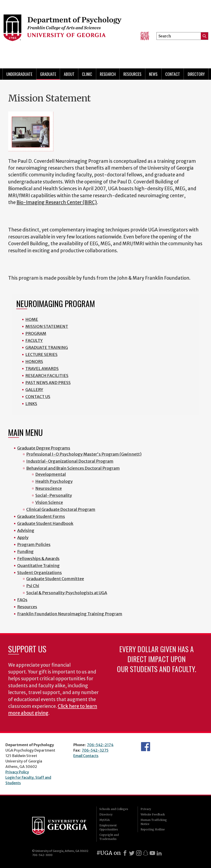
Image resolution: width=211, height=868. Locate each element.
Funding (25, 552)
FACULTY (34, 340)
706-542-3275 (95, 750)
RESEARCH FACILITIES (47, 376)
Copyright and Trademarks (109, 837)
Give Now (145, 36)
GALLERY (34, 390)
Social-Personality (54, 495)
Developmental (51, 474)
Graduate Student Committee (55, 579)
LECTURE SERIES (41, 355)
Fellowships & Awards (38, 559)
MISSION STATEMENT (47, 326)
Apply (23, 537)
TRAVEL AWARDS (42, 369)
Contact (173, 74)
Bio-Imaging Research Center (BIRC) (57, 202)
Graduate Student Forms (41, 516)
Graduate (48, 74)
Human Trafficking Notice (154, 822)
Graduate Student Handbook (45, 523)
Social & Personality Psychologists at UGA (67, 593)
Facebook (146, 747)
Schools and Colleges (114, 809)
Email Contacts (86, 756)
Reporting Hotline (153, 829)
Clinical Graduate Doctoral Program (61, 509)
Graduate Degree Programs (44, 448)
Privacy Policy (17, 772)
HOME (32, 319)
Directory (106, 814)
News (153, 74)
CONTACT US (38, 397)
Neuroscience (49, 488)
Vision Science (49, 502)
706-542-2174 (100, 745)
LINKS (31, 404)
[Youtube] (152, 853)
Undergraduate (19, 74)
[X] (132, 853)
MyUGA (104, 820)
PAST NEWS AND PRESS (48, 383)
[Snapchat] (146, 853)
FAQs (22, 600)
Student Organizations (40, 573)
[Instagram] (139, 853)
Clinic (87, 74)
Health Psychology (54, 481)
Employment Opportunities (109, 827)
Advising (26, 530)
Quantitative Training (38, 566)
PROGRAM (36, 333)
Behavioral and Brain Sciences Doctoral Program (73, 468)
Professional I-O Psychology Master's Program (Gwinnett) (84, 454)
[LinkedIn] (159, 853)
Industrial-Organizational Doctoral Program (70, 461)
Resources (132, 74)
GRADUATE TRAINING (47, 347)
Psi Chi (33, 586)
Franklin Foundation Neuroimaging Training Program (70, 614)
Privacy (146, 809)
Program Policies (34, 545)
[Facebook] (125, 853)
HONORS (34, 362)
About (69, 74)
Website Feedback (153, 814)
